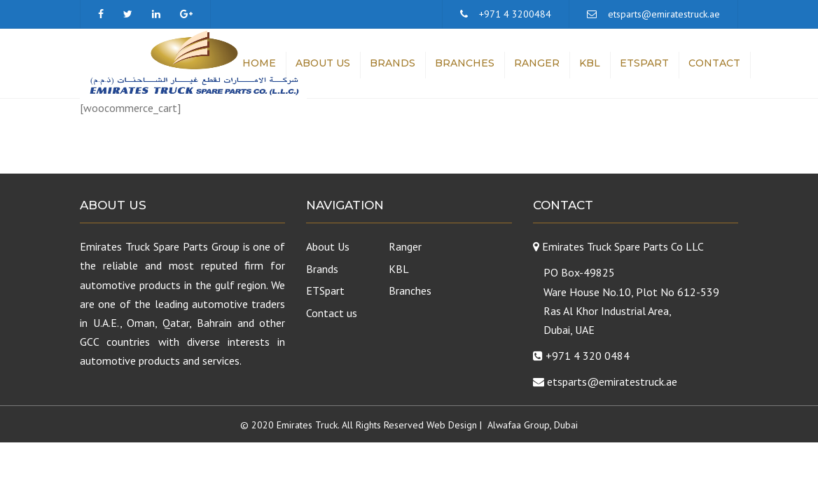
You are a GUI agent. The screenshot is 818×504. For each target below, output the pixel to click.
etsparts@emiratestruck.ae (664, 14)
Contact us (332, 313)
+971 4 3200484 (515, 14)
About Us (323, 63)
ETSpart (644, 63)
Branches (465, 63)
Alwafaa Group (519, 425)
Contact (714, 63)
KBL (590, 63)
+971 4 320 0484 (588, 356)
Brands (393, 63)
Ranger (537, 63)
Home (259, 63)
